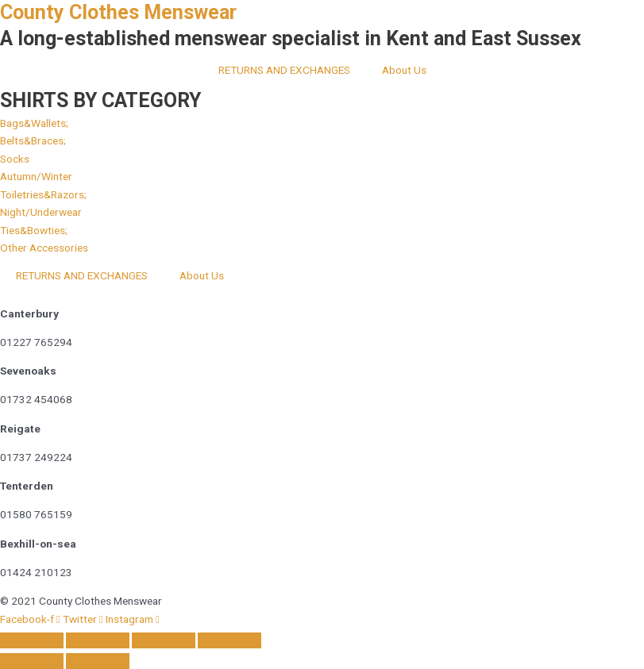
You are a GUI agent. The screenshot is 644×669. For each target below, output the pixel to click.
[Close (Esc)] (229, 640)
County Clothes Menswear (118, 12)
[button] (41, 212)
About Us (404, 70)
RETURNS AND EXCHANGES (284, 70)
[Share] (164, 640)
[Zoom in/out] (32, 640)
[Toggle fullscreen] (98, 640)
